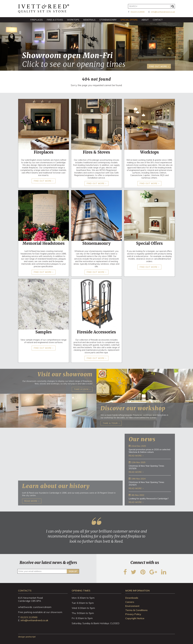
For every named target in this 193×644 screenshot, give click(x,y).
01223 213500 (138, 12)
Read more (135, 456)
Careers (130, 602)
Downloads (132, 598)
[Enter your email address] (48, 571)
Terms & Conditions (136, 610)
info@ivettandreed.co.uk (163, 12)
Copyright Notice (135, 618)
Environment (132, 606)
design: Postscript (27, 637)
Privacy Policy (133, 614)
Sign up (73, 571)
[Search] (151, 6)
